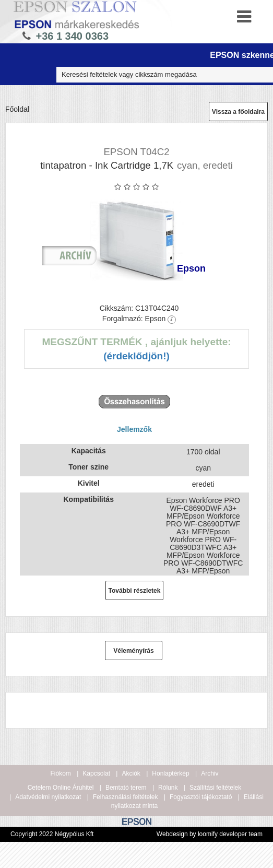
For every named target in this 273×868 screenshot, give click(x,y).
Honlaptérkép (170, 773)
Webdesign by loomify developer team (210, 834)
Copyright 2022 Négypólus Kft (52, 834)
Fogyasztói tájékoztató (201, 797)
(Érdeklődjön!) (136, 356)
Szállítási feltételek (215, 788)
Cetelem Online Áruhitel (61, 788)
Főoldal (17, 109)
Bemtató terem (126, 788)
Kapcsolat (96, 773)
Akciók (131, 773)
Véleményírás (133, 651)
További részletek (135, 591)
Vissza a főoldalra (238, 112)
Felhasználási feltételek (126, 797)
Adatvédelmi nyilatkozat (48, 797)
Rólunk (168, 788)
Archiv (210, 773)
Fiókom (61, 773)
